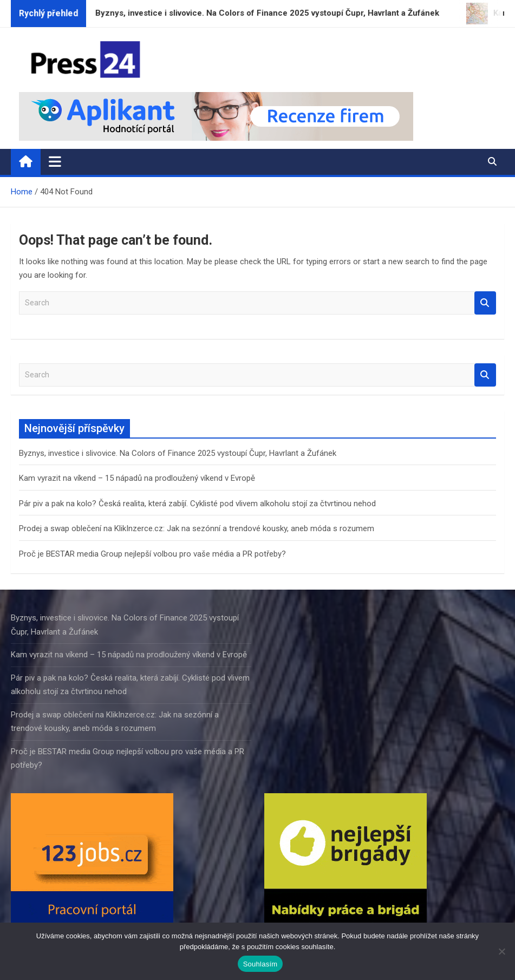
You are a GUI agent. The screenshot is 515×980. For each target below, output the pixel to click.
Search (485, 303)
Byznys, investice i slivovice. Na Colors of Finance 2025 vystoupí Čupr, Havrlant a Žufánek (178, 453)
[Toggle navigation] (55, 161)
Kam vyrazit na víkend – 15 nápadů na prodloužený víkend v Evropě (137, 478)
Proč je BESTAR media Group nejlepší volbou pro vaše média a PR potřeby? (152, 554)
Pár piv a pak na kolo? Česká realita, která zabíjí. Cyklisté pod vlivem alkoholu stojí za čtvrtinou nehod (197, 504)
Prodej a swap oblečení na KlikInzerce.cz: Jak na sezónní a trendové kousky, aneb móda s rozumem (197, 528)
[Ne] (501, 951)
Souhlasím (260, 964)
